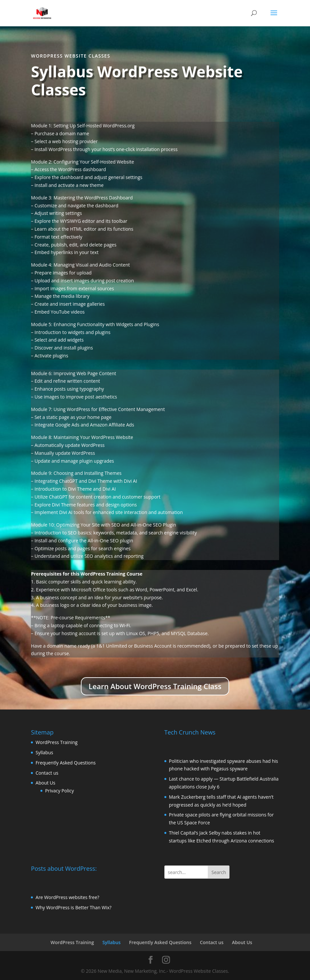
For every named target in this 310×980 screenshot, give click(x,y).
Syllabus (44, 752)
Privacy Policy (59, 791)
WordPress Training (57, 742)
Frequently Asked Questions (66, 763)
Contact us (47, 773)
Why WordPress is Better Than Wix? (73, 907)
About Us (45, 783)
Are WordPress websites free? (67, 897)
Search (219, 872)
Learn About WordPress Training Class (155, 686)
